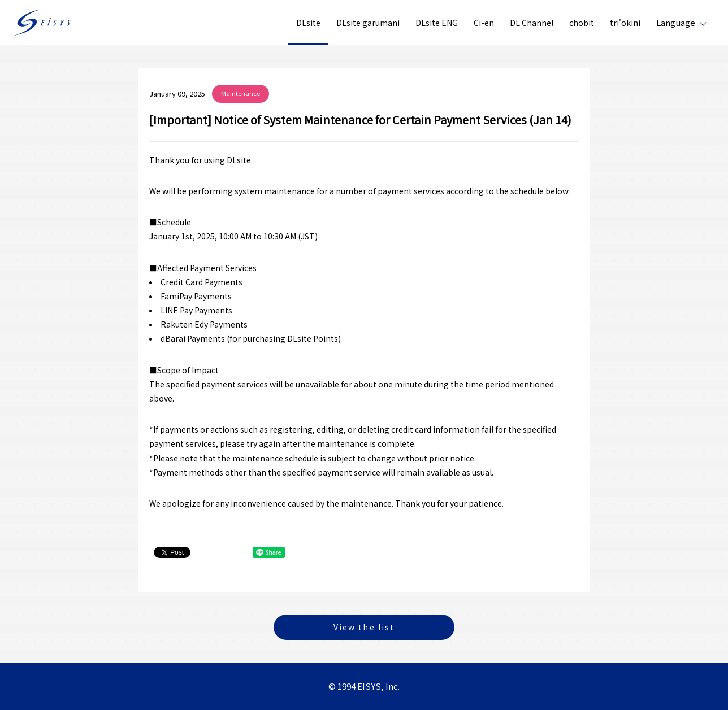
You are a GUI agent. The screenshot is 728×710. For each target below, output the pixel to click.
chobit (582, 23)
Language (676, 22)
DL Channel (532, 23)
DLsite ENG (437, 23)
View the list (364, 627)
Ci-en (484, 23)
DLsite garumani (368, 23)
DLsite (308, 23)
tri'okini (625, 23)
